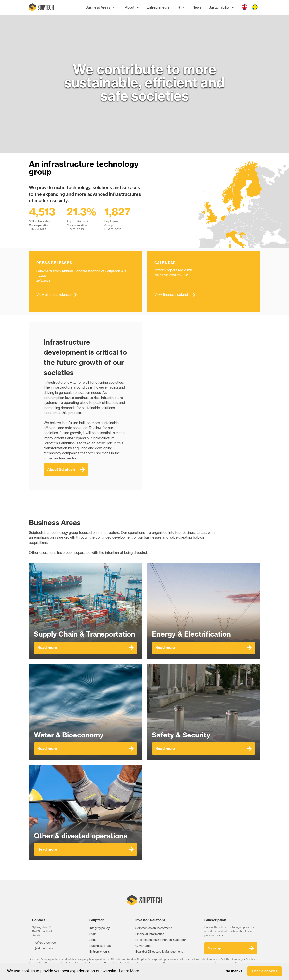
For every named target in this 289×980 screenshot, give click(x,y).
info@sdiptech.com (45, 942)
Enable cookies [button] (265, 971)
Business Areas (100, 946)
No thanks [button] (234, 971)
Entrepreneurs (158, 7)
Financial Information (150, 934)
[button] (100, 8)
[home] (41, 7)
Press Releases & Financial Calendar (161, 940)
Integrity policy (100, 928)
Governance (144, 946)
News (197, 7)
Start (93, 934)
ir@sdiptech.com (43, 948)
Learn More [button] (129, 971)
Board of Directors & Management (159, 952)
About (94, 940)
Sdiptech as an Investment (153, 928)
